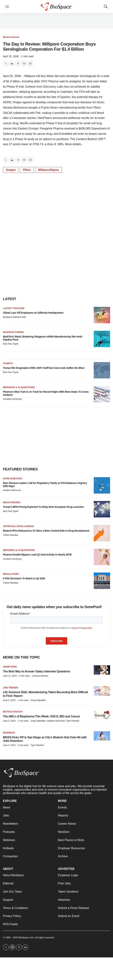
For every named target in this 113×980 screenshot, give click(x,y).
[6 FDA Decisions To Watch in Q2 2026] (102, 581)
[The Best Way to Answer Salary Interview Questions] (102, 670)
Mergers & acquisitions (19, 387)
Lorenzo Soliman (40, 676)
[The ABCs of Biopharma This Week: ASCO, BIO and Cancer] (102, 715)
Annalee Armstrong (12, 399)
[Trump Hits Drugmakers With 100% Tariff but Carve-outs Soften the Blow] (102, 370)
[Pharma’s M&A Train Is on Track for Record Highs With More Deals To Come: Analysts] (102, 394)
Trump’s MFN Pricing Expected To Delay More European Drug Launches (43, 507)
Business (9, 733)
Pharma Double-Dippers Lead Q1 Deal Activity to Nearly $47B (37, 555)
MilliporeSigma (49, 170)
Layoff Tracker (14, 308)
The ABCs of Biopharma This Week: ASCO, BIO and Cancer (42, 716)
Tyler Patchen (37, 745)
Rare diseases (13, 479)
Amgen (11, 170)
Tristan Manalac (11, 535)
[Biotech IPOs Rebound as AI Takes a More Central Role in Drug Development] (102, 533)
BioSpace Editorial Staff (14, 317)
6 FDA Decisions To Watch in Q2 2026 (24, 578)
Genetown (10, 667)
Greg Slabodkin (38, 700)
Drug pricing (12, 502)
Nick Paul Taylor (11, 344)
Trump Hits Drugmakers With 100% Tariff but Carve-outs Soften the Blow (44, 368)
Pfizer (27, 170)
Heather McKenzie (12, 490)
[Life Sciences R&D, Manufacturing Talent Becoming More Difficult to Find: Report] (102, 691)
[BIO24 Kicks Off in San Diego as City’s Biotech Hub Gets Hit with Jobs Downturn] (102, 736)
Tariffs (8, 363)
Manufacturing (13, 332)
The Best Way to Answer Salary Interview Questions (37, 671)
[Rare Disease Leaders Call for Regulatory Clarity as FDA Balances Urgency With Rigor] (102, 485)
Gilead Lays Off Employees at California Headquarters (33, 313)
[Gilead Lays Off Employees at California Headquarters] (102, 315)
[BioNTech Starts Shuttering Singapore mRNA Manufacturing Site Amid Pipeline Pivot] (102, 339)
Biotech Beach (11, 37)
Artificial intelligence (18, 526)
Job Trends (11, 688)
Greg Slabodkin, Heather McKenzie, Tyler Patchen (55, 721)
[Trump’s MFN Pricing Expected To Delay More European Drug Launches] (102, 509)
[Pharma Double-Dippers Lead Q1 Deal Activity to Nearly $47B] (102, 557)
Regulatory (11, 574)
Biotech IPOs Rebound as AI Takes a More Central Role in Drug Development (46, 531)
